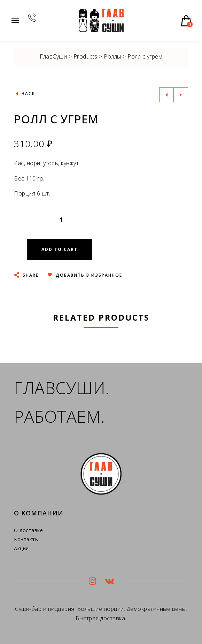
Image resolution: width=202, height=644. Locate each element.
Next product (181, 95)
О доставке (28, 530)
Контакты (26, 539)
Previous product (166, 95)
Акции (21, 548)
